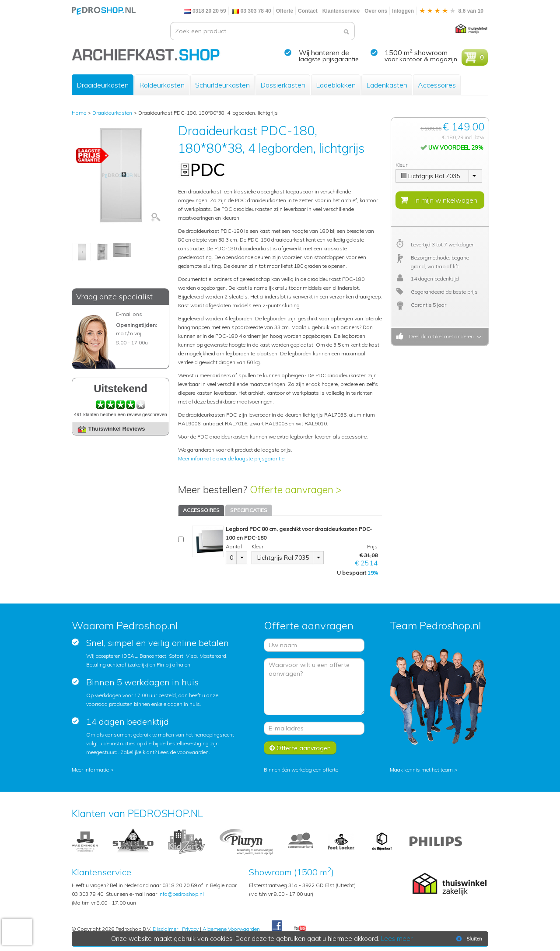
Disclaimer (165, 929)
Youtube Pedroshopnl (300, 929)
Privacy (190, 929)
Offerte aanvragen (300, 748)
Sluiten (468, 939)
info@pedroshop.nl (181, 894)
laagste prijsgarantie (329, 59)
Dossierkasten (283, 85)
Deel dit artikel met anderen (440, 336)
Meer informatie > (93, 770)
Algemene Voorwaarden (231, 929)
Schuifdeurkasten (222, 85)
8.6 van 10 (451, 11)
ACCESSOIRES (201, 510)
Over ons (376, 11)
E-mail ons (129, 314)
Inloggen (403, 11)
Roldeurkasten (162, 85)
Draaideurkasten (103, 85)
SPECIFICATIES (249, 510)
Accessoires (437, 85)
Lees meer (397, 939)
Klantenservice (341, 11)
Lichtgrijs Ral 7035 (283, 558)
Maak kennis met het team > (424, 770)
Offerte (285, 11)
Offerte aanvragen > (296, 490)
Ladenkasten (387, 85)
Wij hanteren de (324, 53)
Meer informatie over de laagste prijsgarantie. (232, 458)
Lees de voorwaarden (183, 752)
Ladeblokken (336, 85)
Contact (308, 11)
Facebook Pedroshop (277, 926)
